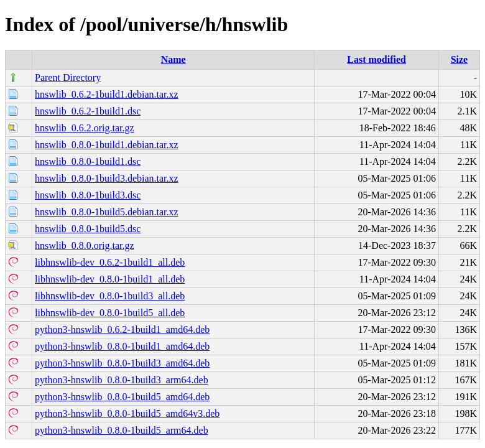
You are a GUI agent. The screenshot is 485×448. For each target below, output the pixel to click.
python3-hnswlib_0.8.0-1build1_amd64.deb (122, 346)
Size (460, 59)
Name (173, 59)
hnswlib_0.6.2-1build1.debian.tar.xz (107, 94)
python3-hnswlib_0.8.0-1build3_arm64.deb (122, 380)
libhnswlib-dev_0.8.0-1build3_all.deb (110, 296)
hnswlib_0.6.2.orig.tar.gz (85, 128)
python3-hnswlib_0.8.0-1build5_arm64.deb (122, 430)
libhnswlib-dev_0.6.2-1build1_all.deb (110, 262)
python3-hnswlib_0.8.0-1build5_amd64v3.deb (127, 413)
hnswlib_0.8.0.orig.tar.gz (85, 245)
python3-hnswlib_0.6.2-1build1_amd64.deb (122, 329)
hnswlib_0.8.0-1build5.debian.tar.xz (107, 212)
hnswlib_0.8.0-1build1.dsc (88, 161)
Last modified (376, 59)
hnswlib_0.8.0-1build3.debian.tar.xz (107, 178)
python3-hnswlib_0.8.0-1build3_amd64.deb (122, 363)
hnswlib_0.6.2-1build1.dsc (88, 111)
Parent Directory (68, 77)
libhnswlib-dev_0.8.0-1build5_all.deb (110, 313)
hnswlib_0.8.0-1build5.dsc (88, 229)
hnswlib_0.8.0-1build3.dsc (88, 195)
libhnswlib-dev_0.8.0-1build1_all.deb (110, 279)
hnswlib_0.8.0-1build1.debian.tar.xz (107, 145)
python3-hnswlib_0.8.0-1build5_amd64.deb (122, 397)
